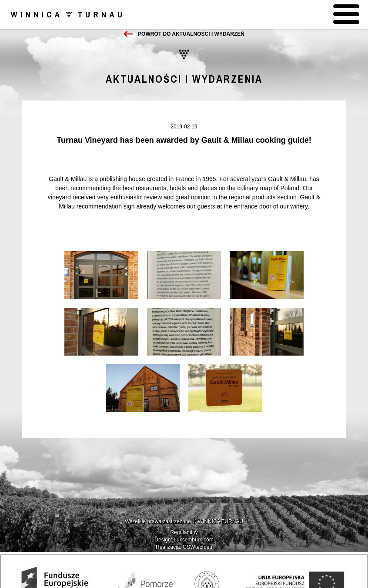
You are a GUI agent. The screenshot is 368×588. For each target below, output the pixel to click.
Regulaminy (184, 532)
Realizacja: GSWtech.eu (184, 547)
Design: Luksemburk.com (184, 540)
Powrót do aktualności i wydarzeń (191, 34)
